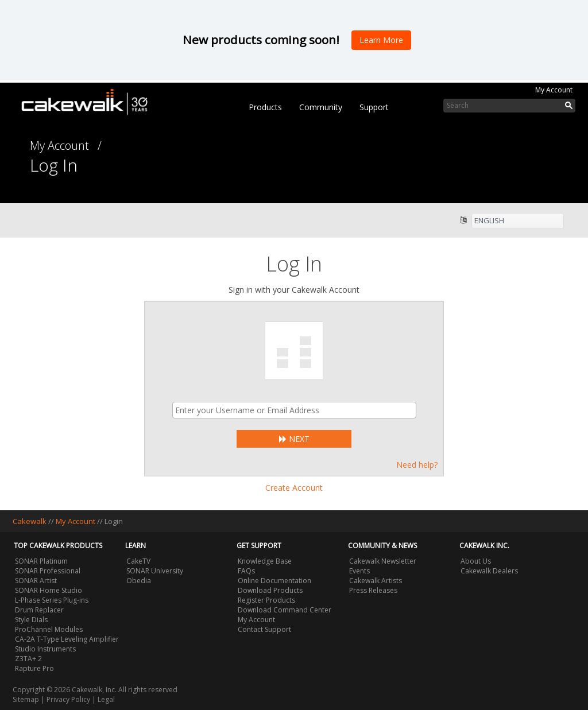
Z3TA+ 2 (28, 659)
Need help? (417, 465)
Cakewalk (30, 521)
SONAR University (155, 571)
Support (374, 107)
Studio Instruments (45, 649)
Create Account (294, 488)
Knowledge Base (265, 561)
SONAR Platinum (41, 561)
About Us (476, 561)
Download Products (270, 590)
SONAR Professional (48, 571)
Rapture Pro (34, 668)
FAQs (246, 571)
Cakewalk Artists (376, 581)
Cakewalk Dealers (489, 571)
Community (321, 107)
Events (359, 571)
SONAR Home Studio (49, 590)
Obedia (139, 581)
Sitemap (26, 699)
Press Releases (373, 590)
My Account (554, 90)
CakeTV (138, 561)
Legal (106, 699)
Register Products (266, 600)
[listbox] (518, 221)
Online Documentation (274, 581)
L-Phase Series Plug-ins (52, 600)
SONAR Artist (36, 581)
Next (294, 439)
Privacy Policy (68, 699)
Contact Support (264, 629)
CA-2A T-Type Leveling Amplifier (67, 639)
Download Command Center (285, 610)
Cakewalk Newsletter (383, 561)
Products (265, 107)
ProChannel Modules (49, 629)
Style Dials (31, 620)
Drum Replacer (39, 610)
